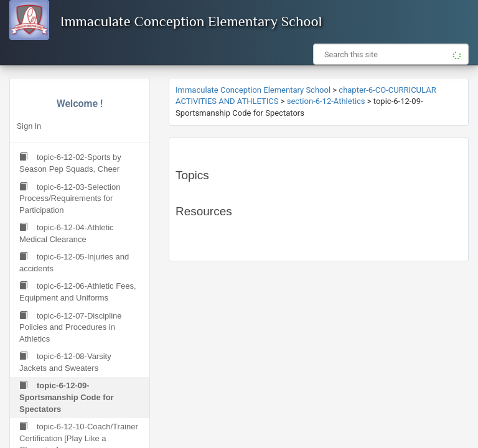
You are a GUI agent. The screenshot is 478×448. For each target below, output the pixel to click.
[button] (454, 54)
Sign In (29, 126)
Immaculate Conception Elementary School (191, 21)
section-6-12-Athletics (326, 101)
